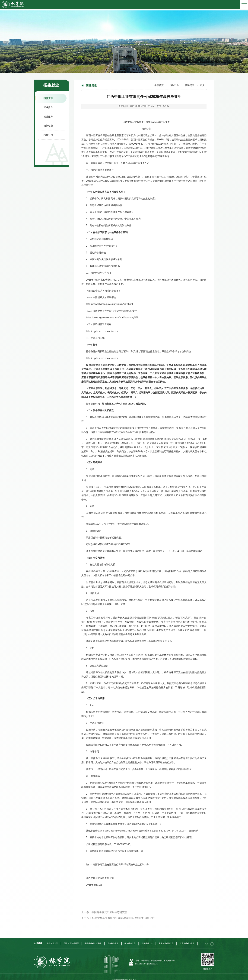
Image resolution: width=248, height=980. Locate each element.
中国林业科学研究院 (93, 940)
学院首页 (164, 84)
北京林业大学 (113, 940)
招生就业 (177, 84)
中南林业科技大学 (166, 940)
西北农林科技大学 (187, 940)
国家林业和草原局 (71, 940)
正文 (203, 84)
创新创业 (48, 124)
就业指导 (48, 106)
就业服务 (48, 115)
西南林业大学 (147, 940)
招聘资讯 (48, 97)
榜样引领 (48, 133)
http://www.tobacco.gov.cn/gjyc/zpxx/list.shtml (109, 302)
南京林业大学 (130, 940)
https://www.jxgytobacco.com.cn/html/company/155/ (113, 316)
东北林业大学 (52, 940)
